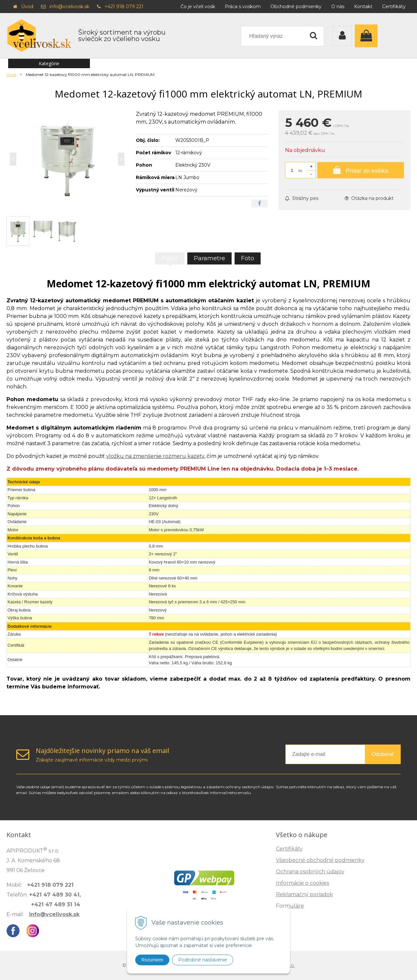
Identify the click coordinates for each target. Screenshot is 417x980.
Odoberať (383, 754)
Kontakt (363, 7)
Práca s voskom (243, 7)
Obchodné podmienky (296, 7)
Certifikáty (394, 7)
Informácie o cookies (302, 883)
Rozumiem (152, 960)
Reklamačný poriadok (304, 894)
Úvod (27, 7)
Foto (248, 258)
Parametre (209, 258)
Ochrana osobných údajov (310, 872)
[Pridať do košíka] (361, 170)
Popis (170, 258)
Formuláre (290, 906)
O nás (338, 7)
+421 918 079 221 (124, 7)
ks (300, 170)
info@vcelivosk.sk (69, 7)
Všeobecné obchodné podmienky (320, 860)
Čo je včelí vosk (198, 7)
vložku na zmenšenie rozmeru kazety (155, 456)
